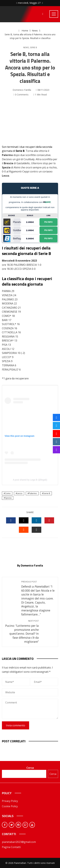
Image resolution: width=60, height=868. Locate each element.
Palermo (33, 493)
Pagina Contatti (11, 847)
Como (8, 493)
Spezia (8, 498)
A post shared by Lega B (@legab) (30, 480)
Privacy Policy (10, 801)
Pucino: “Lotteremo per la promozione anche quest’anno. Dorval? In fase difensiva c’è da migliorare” (22, 631)
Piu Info (48, 222)
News (26, 47)
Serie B (33, 47)
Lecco (20, 493)
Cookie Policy (10, 806)
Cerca (30, 768)
